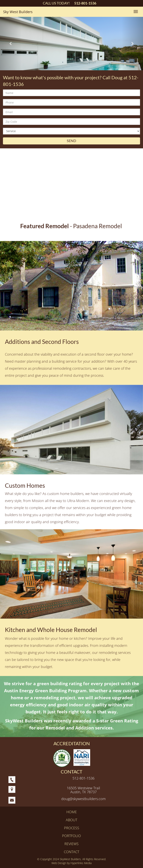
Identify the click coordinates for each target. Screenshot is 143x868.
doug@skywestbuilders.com (83, 799)
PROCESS (72, 828)
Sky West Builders (18, 12)
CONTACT (71, 852)
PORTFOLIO (71, 836)
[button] (11, 44)
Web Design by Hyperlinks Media (71, 863)
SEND (71, 141)
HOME (72, 812)
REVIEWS (71, 844)
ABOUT (71, 820)
